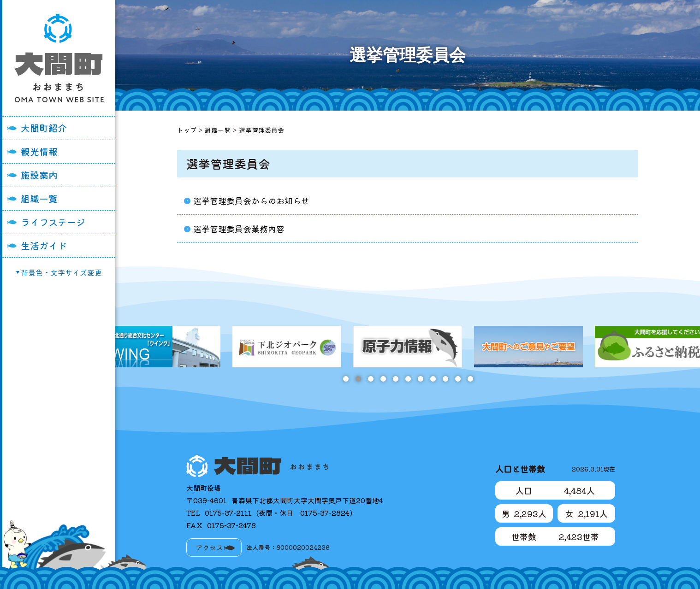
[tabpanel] (348, 347)
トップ (187, 130)
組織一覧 (39, 198)
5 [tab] (395, 379)
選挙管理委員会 (261, 130)
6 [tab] (408, 379)
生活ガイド (44, 245)
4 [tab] (383, 379)
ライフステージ (53, 222)
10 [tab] (458, 379)
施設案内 (39, 175)
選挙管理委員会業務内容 (239, 229)
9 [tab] (445, 379)
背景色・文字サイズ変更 (61, 272)
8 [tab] (433, 379)
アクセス (209, 547)
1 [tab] (346, 379)
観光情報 (39, 151)
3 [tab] (371, 379)
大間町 (59, 58)
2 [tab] (358, 379)
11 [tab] (470, 379)
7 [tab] (420, 379)
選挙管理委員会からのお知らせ (251, 200)
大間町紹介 (44, 128)
